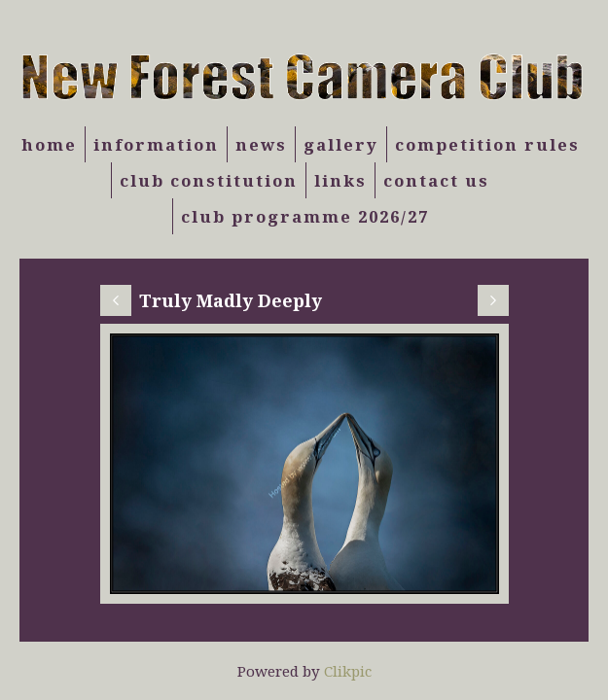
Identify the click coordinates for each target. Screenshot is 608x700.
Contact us (436, 180)
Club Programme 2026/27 (305, 216)
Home (49, 144)
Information (156, 144)
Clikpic (348, 671)
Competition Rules (487, 144)
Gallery (341, 144)
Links (340, 180)
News (261, 144)
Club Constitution (209, 180)
